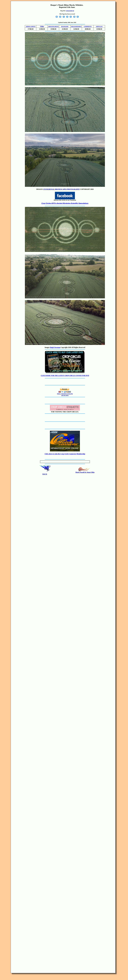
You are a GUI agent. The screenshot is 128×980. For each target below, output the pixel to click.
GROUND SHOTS (53, 26)
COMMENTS (88, 26)
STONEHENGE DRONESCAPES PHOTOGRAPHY (61, 189)
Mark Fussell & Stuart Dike (85, 472)
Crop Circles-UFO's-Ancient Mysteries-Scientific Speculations (65, 203)
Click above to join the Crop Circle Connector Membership (65, 454)
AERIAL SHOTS (30, 26)
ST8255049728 (70, 11)
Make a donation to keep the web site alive (65, 395)
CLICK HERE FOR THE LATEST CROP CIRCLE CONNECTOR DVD (65, 376)
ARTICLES (99, 26)
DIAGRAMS (65, 26)
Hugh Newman (55, 347)
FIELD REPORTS (76, 26)
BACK (45, 474)
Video (42, 26)
